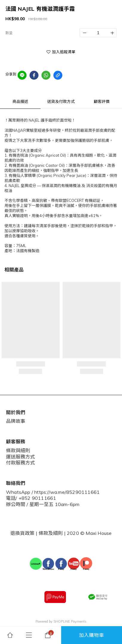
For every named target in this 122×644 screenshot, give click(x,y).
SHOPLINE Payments (70, 621)
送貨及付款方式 (61, 101)
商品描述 (20, 101)
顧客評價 (102, 101)
